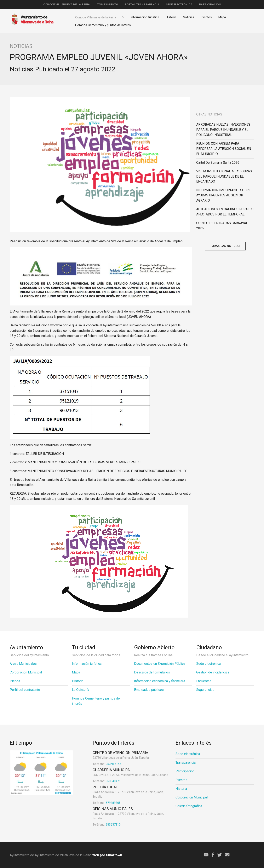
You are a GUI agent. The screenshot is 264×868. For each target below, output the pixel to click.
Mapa (222, 17)
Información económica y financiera (160, 681)
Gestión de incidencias (213, 672)
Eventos (206, 17)
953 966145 (107, 764)
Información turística (145, 17)
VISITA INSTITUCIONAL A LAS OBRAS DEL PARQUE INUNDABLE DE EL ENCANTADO (224, 176)
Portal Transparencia (142, 4)
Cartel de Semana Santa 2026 (218, 163)
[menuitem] (67, 5)
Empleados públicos (149, 690)
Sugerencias (205, 690)
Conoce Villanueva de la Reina (67, 4)
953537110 (107, 825)
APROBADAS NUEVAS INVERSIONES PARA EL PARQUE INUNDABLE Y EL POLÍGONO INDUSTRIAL (223, 130)
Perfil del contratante (25, 690)
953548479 (107, 781)
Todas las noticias (225, 246)
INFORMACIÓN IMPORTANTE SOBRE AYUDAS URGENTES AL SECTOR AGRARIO (223, 195)
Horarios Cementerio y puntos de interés (103, 25)
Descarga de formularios (152, 672)
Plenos (15, 681)
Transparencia (186, 763)
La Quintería (81, 690)
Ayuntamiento (107, 4)
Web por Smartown (107, 855)
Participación (210, 4)
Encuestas (204, 681)
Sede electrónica (179, 4)
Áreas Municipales (23, 664)
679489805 (107, 803)
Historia (171, 17)
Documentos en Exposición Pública (160, 664)
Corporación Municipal (26, 672)
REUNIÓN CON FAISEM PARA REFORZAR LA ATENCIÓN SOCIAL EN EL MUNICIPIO (224, 149)
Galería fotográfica (189, 806)
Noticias (189, 17)
